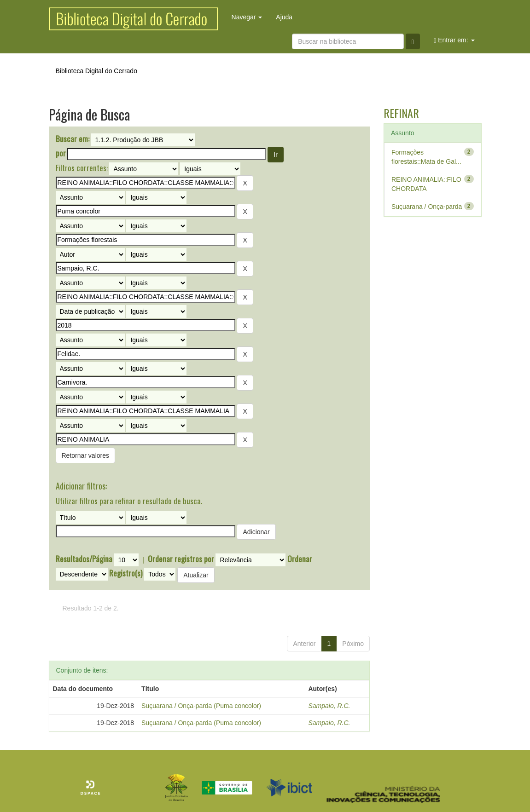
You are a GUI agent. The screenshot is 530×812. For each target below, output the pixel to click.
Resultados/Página (84, 559)
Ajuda (284, 17)
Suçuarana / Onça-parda (427, 207)
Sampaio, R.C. (329, 706)
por (61, 153)
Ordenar (300, 559)
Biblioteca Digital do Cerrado (96, 71)
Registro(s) (126, 573)
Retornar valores (86, 455)
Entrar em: (454, 40)
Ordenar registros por (181, 559)
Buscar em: (73, 139)
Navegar (247, 17)
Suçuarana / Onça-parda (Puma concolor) (201, 706)
